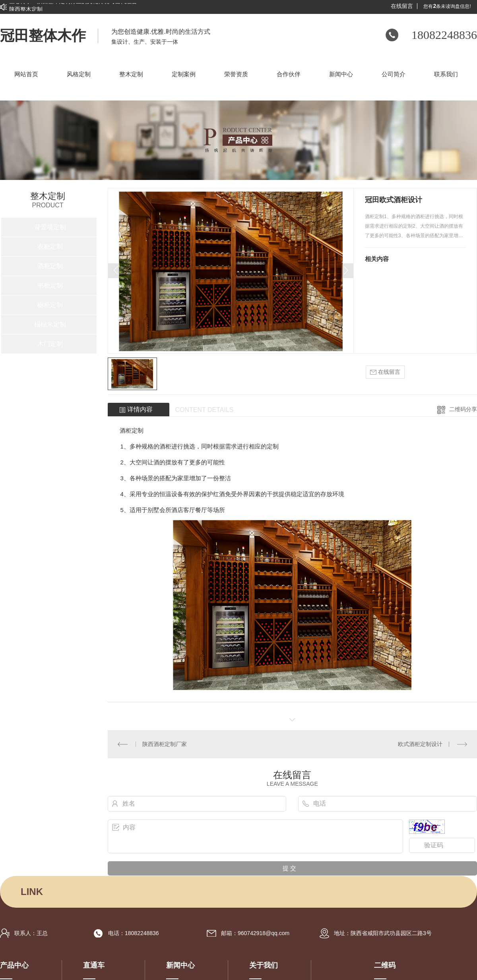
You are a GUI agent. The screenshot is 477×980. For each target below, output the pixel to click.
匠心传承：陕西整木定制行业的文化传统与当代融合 (73, 4)
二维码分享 (463, 409)
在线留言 (402, 6)
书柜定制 (50, 285)
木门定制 (50, 344)
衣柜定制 (50, 246)
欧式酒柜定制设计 (420, 744)
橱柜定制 (50, 305)
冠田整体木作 (43, 36)
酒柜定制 (50, 266)
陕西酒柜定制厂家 (165, 744)
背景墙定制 (50, 227)
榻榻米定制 (50, 324)
